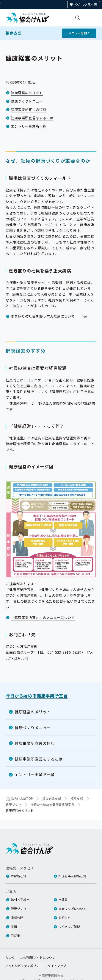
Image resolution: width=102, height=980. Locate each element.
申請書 (63, 900)
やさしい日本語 (86, 5)
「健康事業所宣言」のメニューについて (43, 617)
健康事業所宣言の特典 (29, 109)
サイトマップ (57, 966)
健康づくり (13, 805)
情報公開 (17, 918)
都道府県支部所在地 (72, 876)
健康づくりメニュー (27, 101)
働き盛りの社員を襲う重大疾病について (50, 316)
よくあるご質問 (69, 927)
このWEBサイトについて (38, 957)
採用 (14, 927)
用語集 (15, 936)
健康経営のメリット (27, 93)
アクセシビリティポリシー (24, 966)
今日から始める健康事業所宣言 (37, 696)
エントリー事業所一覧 (29, 126)
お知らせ (65, 918)
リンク (10, 957)
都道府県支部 (52, 799)
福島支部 (14, 33)
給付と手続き (20, 900)
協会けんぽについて (72, 909)
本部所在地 (19, 876)
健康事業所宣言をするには (32, 118)
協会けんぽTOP (22, 799)
